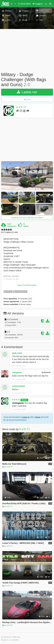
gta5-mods (17, 353)
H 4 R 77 (21, 107)
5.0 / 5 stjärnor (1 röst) (9, 232)
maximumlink (18, 386)
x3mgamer (17, 372)
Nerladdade (11, 226)
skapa (37, 417)
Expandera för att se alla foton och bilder (27, 218)
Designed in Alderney (11, 637)
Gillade (26, 226)
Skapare (24, 400)
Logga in (26, 417)
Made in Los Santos (10, 640)
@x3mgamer (18, 403)
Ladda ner (27, 92)
